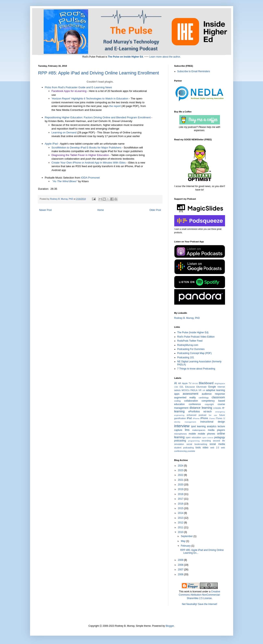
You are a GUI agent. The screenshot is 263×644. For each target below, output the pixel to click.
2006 (181, 574)
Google (212, 387)
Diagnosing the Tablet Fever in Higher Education (80, 155)
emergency (220, 412)
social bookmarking (197, 444)
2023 (181, 470)
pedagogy (220, 437)
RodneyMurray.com (188, 345)
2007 (181, 570)
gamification (180, 418)
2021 (181, 480)
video (205, 448)
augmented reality (185, 398)
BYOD (195, 383)
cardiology (204, 398)
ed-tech (208, 412)
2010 (181, 532)
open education (194, 437)
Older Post (155, 210)
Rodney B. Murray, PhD (187, 318)
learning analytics (207, 426)
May (183, 541)
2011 (181, 527)
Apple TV (187, 383)
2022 (181, 475)
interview (182, 426)
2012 (181, 523)
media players (216, 430)
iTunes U (220, 418)
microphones (181, 434)
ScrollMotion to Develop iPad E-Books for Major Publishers (87, 148)
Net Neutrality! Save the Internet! (199, 604)
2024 (181, 466)
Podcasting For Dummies (191, 349)
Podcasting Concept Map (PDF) (194, 353)
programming (194, 441)
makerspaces (199, 430)
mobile (192, 434)
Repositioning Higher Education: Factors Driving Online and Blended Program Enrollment (98, 117)
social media (217, 444)
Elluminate (201, 387)
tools (198, 448)
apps (177, 394)
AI (176, 383)
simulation (179, 444)
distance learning (201, 408)
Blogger (170, 626)
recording (206, 441)
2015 (181, 508)
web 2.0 (215, 448)
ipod (193, 426)
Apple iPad (51, 144)
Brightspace (220, 383)
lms (187, 430)
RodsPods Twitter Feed (190, 341)
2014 (181, 513)
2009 (181, 560)
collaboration (191, 401)
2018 (181, 494)
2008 (181, 565)
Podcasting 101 (186, 357)
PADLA (194, 390)
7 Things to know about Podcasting (196, 369)
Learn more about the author (165, 57)
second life (219, 441)
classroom (218, 397)
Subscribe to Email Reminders (194, 71)
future (222, 415)
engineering (179, 415)
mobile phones (206, 434)
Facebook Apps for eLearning (69, 91)
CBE (176, 387)
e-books (217, 408)
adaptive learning (215, 390)
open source (208, 438)
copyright (209, 404)
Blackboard (206, 383)
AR (180, 383)
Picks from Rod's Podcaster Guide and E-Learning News (78, 87)
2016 (181, 504)
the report (115, 106)
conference (195, 404)
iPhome (196, 418)
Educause (190, 387)
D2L (182, 387)
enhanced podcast (196, 415)
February (186, 546)
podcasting (180, 441)
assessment (191, 394)
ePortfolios (194, 412)
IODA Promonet (90, 178)
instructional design (213, 422)
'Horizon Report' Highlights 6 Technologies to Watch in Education (90, 99)
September (187, 536)
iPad (189, 418)
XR (204, 390)
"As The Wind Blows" (65, 181)
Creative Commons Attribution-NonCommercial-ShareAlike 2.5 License (200, 595)
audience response (213, 394)
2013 (181, 518)
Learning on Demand (64, 132)
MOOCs (186, 390)
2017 (181, 499)
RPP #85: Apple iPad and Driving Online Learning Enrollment (99, 73)
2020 (181, 485)
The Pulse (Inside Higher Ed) (193, 332)
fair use (213, 415)
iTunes (212, 418)
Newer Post (45, 210)
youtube (191, 451)
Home (101, 210)
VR (200, 390)
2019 (181, 489)
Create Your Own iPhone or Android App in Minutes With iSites (89, 163)
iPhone (204, 418)
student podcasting (184, 448)
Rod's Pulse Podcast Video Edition (196, 337)
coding (177, 401)
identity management (185, 422)
